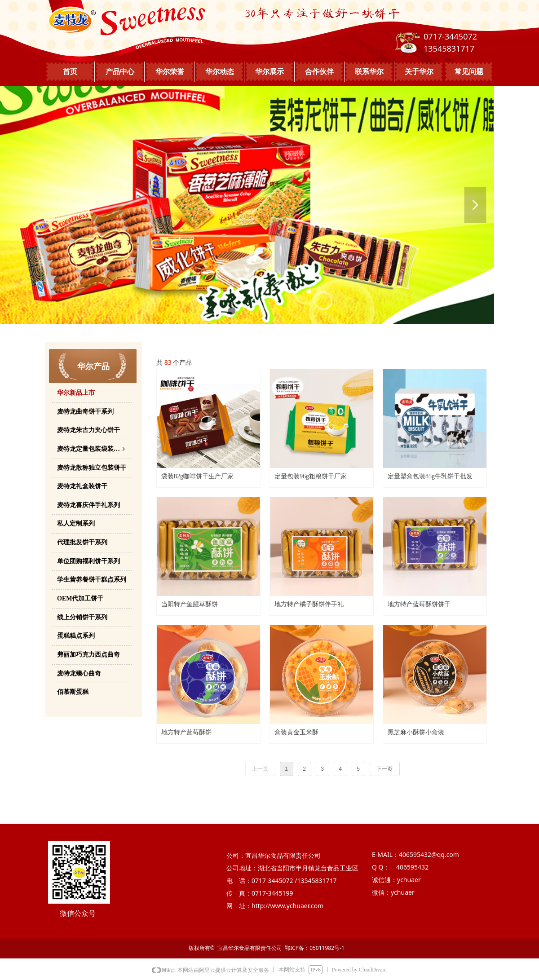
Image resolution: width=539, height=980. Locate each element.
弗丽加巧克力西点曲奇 (88, 655)
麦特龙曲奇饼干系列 (85, 412)
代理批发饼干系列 (82, 542)
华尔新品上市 (76, 393)
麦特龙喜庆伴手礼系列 (88, 505)
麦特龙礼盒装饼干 (82, 486)
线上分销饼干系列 (82, 617)
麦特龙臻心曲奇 (79, 673)
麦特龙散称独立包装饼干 (92, 468)
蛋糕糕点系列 (76, 636)
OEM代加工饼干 (80, 598)
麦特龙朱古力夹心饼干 (88, 430)
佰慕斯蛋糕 (73, 692)
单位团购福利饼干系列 (88, 561)
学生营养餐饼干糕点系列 (92, 580)
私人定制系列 (76, 523)
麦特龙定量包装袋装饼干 (92, 449)
